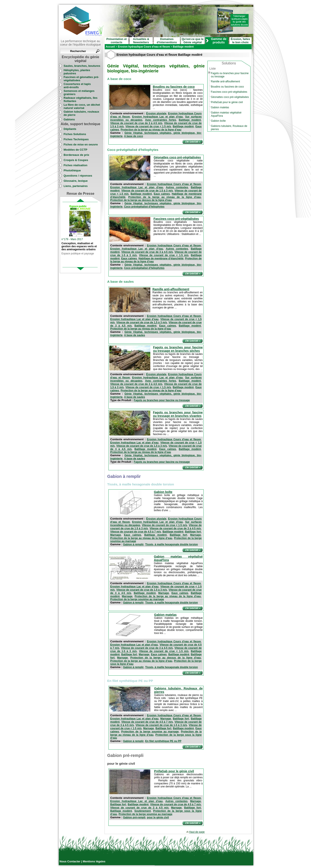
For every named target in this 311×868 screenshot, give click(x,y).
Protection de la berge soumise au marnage (137, 599)
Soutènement (143, 811)
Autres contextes (177, 187)
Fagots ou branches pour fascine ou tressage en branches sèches (178, 349)
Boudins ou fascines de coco (174, 87)
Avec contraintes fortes (161, 120)
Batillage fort (193, 532)
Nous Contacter (70, 861)
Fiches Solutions (75, 134)
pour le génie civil (158, 817)
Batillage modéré (190, 120)
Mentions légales (94, 861)
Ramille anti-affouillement (171, 289)
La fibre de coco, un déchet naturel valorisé (82, 106)
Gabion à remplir (133, 544)
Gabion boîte (163, 492)
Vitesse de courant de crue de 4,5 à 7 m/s (136, 532)
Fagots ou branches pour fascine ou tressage (162, 400)
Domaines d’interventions (167, 41)
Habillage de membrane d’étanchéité (161, 258)
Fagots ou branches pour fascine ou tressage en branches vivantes (178, 414)
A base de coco (133, 136)
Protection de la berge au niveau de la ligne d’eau (151, 130)
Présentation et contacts (117, 41)
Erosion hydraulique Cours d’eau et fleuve (174, 184)
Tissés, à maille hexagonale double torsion (171, 544)
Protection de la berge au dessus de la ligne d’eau (141, 200)
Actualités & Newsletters (141, 41)
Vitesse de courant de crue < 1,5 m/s (148, 126)
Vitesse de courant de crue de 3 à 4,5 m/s (136, 123)
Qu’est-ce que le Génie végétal (192, 41)
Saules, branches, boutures (82, 66)
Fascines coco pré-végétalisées (176, 219)
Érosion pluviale (156, 113)
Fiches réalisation (76, 165)
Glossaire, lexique (76, 181)
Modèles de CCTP (76, 150)
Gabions (69, 119)
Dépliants (70, 129)
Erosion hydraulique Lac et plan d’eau (158, 117)
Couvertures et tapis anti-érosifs (77, 86)
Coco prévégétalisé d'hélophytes (144, 207)
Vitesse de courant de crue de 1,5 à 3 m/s (147, 191)
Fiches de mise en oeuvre (81, 144)
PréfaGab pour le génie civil (174, 771)
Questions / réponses (78, 176)
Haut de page (197, 832)
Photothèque (72, 170)
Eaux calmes (162, 194)
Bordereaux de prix (77, 155)
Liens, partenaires (76, 186)
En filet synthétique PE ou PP (163, 741)
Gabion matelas (165, 615)
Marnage (116, 535)
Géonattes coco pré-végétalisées (177, 157)
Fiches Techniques (76, 139)
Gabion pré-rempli (134, 817)
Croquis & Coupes (76, 160)
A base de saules (134, 335)
